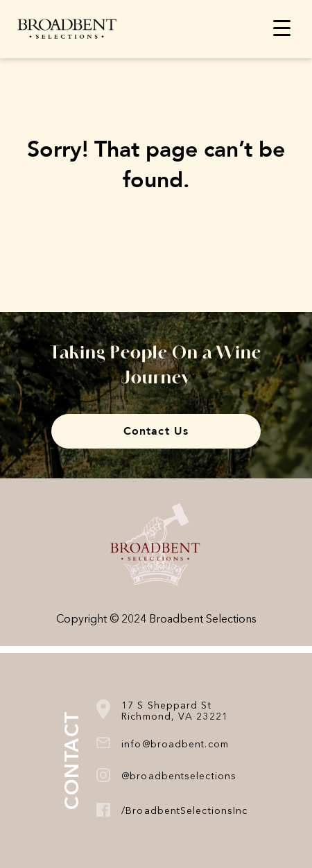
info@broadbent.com (175, 745)
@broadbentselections (179, 776)
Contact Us (156, 431)
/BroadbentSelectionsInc (184, 811)
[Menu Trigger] (282, 27)
